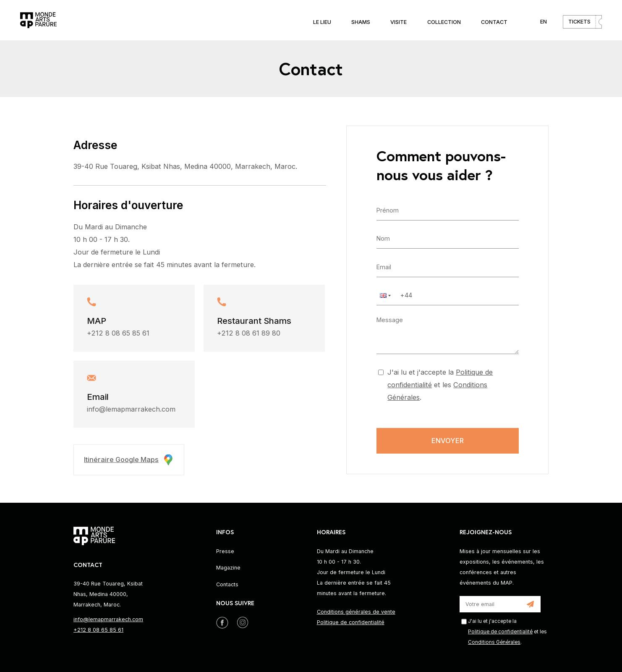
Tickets (579, 22)
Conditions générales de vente (356, 612)
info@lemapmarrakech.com (131, 411)
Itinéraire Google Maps (129, 462)
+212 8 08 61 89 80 (249, 335)
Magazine (228, 568)
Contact (494, 22)
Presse (225, 551)
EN (544, 22)
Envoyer (448, 441)
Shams (361, 22)
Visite (399, 22)
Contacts (227, 584)
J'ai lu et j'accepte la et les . (440, 385)
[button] (384, 295)
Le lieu (322, 22)
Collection (444, 22)
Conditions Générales (494, 642)
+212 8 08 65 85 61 (118, 335)
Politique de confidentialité (351, 622)
